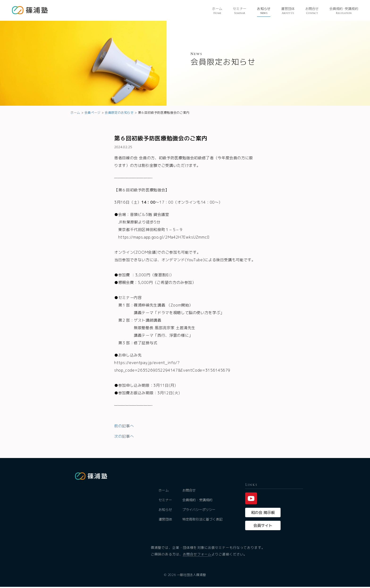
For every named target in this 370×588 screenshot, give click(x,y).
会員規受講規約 (344, 11)
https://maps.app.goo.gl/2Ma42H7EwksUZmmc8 (164, 237)
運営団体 (288, 11)
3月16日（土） (128, 202)
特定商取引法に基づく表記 (203, 520)
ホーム (217, 11)
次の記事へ (124, 436)
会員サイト (263, 527)
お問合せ (312, 11)
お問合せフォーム (197, 555)
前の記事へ (124, 426)
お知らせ (264, 11)
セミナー (240, 11)
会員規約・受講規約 (198, 501)
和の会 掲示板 (263, 514)
